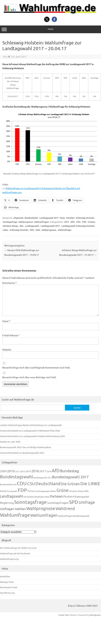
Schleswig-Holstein (85, 218)
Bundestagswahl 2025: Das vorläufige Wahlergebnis (26, 447)
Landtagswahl (32, 226)
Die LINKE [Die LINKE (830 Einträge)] (90, 484)
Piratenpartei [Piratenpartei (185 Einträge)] (81, 496)
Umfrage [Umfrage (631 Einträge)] (87, 502)
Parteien (70, 218)
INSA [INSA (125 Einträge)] (86, 491)
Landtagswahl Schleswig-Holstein (78, 226)
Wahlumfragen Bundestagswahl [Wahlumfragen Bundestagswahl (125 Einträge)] (74, 516)
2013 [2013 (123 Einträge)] (23, 471)
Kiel (21, 226)
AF (9, 57)
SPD (32, 230)
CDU (78, 222)
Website (7, 350)
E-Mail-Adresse (11, 335)
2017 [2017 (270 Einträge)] (43, 471)
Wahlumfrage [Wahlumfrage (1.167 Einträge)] (15, 515)
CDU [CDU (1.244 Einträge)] (22, 483)
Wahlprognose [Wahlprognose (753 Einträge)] (41, 508)
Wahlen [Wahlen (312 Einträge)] (20, 509)
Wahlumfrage (65, 230)
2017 (67, 222)
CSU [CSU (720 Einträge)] (31, 484)
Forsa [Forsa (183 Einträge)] (31, 491)
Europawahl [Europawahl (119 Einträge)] (12, 491)
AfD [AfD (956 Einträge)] (56, 471)
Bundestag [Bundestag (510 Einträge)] (69, 471)
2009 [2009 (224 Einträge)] (3, 471)
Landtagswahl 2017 (49, 218)
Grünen (91, 222)
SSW (38, 230)
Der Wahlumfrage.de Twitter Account (18, 548)
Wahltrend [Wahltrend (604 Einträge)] (65, 508)
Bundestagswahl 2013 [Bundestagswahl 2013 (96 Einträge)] (42, 477)
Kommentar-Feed (9, 587)
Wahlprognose (26, 222)
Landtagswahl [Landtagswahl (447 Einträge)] (12, 496)
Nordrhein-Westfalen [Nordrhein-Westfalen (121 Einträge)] (34, 497)
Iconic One (64, 615)
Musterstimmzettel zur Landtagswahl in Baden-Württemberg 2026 (32, 436)
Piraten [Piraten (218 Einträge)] (68, 496)
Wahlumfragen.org (9, 559)
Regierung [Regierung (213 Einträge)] (7, 503)
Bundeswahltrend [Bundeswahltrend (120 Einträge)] (8, 484)
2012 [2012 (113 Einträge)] (17, 471)
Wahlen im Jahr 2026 (10, 442)
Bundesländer (31, 218)
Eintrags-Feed (7, 582)
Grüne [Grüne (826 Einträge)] (63, 490)
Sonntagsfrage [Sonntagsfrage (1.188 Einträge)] (30, 502)
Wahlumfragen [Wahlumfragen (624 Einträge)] (44, 515)
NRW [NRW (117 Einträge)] (47, 497)
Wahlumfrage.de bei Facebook (15, 553)
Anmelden (5, 576)
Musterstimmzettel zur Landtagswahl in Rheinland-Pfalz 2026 (30, 431)
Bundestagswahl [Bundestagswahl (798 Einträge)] (16, 477)
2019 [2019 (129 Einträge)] (49, 471)
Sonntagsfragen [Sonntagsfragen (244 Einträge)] (58, 503)
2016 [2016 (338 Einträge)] (35, 471)
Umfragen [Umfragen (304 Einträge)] (7, 509)
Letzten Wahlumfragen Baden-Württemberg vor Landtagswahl (31, 425)
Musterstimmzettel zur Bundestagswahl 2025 (22, 453)
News (62, 218)
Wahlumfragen (42, 222)
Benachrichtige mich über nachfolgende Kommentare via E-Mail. (36, 367)
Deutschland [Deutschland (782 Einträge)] (48, 484)
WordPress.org (7, 593)
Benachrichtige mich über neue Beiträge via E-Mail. (29, 377)
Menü (50, 29)
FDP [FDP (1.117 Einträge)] (22, 490)
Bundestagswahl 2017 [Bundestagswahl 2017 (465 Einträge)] (70, 477)
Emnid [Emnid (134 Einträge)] (3, 491)
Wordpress (95, 615)
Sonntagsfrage (10, 222)
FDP (84, 222)
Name (6, 321)
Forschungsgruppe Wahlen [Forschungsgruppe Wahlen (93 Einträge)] (45, 491)
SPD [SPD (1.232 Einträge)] (74, 502)
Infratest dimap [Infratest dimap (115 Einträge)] (76, 491)
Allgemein (18, 218)
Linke (5, 230)
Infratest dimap (10, 226)
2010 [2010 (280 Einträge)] (11, 471)
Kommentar (9, 283)
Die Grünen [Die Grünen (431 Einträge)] (70, 484)
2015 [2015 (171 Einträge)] (28, 471)
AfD (73, 222)
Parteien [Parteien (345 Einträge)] (56, 496)
